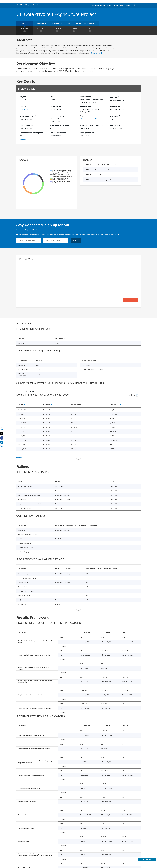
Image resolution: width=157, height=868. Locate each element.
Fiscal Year (115, 116)
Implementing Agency (59, 116)
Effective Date (116, 106)
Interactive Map (130, 300)
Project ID (24, 97)
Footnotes (20, 458)
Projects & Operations (33, 5)
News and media (74, 23)
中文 (134, 5)
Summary (25, 23)
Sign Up (76, 240)
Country (23, 106)
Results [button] (90, 30)
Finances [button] (57, 30)
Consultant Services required (31, 133)
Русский (128, 5)
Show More (97, 53)
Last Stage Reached (58, 133)
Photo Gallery (91, 23)
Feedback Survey (147, 859)
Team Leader (85, 97)
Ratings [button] (74, 30)
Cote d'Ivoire (24, 109)
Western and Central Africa (90, 119)
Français (116, 5)
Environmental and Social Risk (92, 125)
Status (53, 97)
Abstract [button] (25, 30)
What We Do (21, 5)
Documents (57, 23)
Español (109, 5)
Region (83, 116)
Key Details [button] (41, 30)
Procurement (41, 23)
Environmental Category (60, 125)
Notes (22, 140)
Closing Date (115, 125)
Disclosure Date (56, 106)
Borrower (114, 97)
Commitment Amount (29, 125)
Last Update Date (87, 133)
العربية (122, 5)
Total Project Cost (28, 116)
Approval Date (86, 106)
